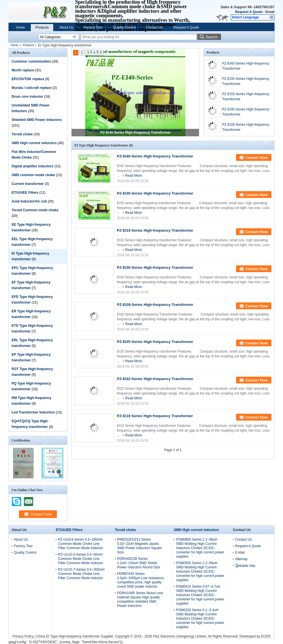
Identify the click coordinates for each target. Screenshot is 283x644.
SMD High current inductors (34, 143)
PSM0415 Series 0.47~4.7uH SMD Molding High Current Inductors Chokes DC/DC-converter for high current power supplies (200, 595)
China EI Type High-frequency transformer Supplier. (76, 636)
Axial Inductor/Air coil (29, 201)
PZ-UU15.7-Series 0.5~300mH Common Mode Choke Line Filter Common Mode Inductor (81, 574)
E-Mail (240, 553)
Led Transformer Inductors (33, 412)
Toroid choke (22, 134)
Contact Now (257, 158)
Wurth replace (23, 70)
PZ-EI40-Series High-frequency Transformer (136, 133)
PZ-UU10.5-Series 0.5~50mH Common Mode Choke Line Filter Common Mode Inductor (81, 559)
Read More (133, 176)
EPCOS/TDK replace (28, 79)
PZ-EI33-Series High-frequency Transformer (246, 97)
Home (20, 27)
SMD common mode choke (33, 175)
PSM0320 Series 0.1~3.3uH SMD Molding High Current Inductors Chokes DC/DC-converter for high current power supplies (200, 619)
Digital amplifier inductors (33, 166)
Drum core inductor (27, 97)
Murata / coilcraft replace (32, 88)
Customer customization (31, 61)
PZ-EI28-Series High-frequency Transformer (246, 127)
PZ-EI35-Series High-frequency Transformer (246, 81)
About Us (66, 27)
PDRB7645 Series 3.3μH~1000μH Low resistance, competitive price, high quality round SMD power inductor (141, 580)
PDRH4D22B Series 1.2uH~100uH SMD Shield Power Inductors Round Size (139, 563)
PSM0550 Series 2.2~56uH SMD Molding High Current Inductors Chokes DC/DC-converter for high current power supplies (200, 572)
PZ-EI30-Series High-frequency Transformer (246, 112)
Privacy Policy (23, 636)
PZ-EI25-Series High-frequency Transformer (155, 342)
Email (270, 12)
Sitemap (241, 559)
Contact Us (154, 27)
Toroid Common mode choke (35, 210)
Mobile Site (245, 566)
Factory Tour (93, 27)
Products (42, 27)
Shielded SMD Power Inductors (37, 120)
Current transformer (28, 184)
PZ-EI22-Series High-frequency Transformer (155, 379)
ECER (266, 636)
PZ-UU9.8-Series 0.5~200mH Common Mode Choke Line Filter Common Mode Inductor (81, 544)
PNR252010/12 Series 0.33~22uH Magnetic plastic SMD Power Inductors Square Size (140, 546)
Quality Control (124, 27)
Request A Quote (249, 12)
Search (212, 37)
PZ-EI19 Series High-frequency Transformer (155, 416)
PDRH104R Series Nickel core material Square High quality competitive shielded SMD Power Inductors (140, 599)
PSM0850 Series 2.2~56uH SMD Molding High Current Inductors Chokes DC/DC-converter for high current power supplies (200, 548)
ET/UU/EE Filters (25, 193)
